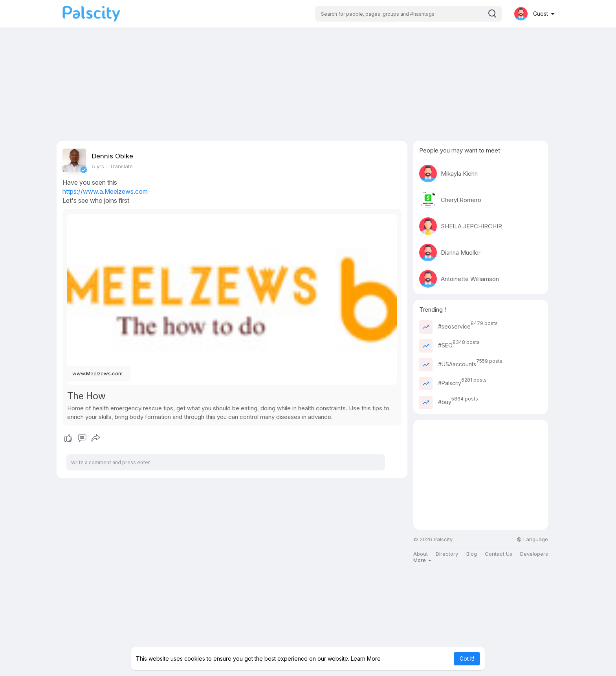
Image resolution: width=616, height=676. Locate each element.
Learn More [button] (366, 659)
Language (532, 539)
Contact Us (499, 554)
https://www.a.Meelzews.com (105, 191)
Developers (534, 554)
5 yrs (98, 166)
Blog (472, 554)
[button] (408, 14)
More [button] (422, 560)
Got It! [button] (467, 659)
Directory (447, 554)
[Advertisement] (308, 86)
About (421, 554)
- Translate (119, 166)
